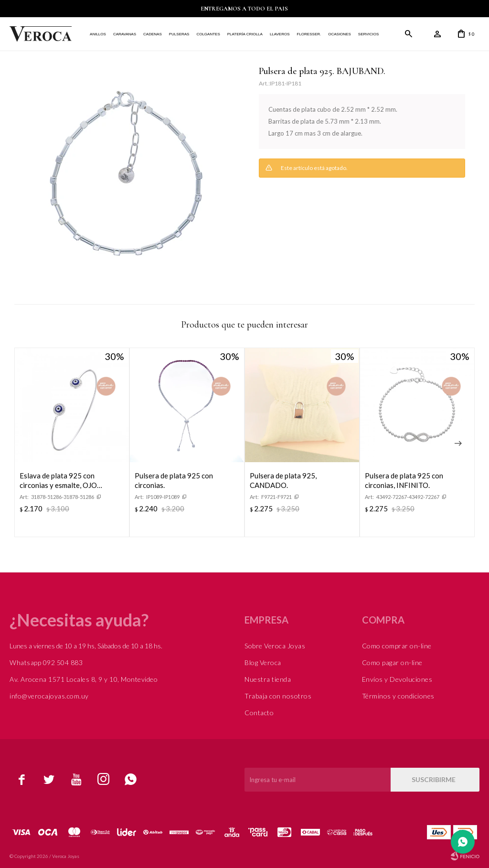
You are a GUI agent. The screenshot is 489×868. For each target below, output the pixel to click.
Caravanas (125, 34)
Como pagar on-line (392, 662)
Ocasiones (340, 34)
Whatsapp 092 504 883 (46, 662)
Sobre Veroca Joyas (275, 646)
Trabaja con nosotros (278, 696)
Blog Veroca (263, 662)
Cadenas (153, 34)
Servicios (368, 34)
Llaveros (280, 34)
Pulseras (179, 34)
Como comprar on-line (397, 646)
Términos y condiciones (398, 696)
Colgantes (208, 34)
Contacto (259, 713)
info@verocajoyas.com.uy (49, 696)
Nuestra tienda (268, 679)
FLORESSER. (309, 34)
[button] (458, 444)
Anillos (98, 34)
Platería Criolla (245, 34)
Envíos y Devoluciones (397, 679)
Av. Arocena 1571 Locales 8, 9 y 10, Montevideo (84, 679)
